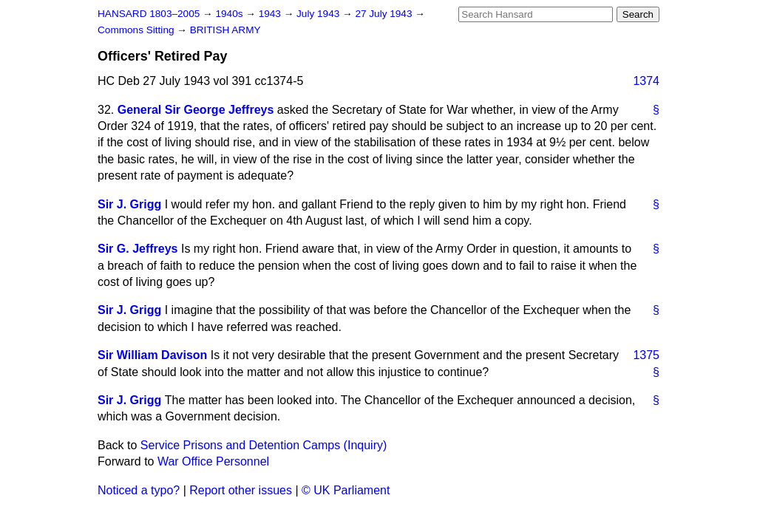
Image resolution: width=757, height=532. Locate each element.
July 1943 (319, 14)
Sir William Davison (152, 355)
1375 (646, 355)
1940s (230, 14)
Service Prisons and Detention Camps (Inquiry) (264, 445)
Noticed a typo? (139, 490)
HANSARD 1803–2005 (149, 14)
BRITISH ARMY (225, 30)
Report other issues (241, 490)
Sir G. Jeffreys (138, 249)
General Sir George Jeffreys (196, 110)
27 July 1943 (385, 14)
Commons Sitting (137, 30)
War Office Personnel (213, 461)
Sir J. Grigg (129, 204)
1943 (271, 14)
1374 (646, 81)
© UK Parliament (346, 490)
